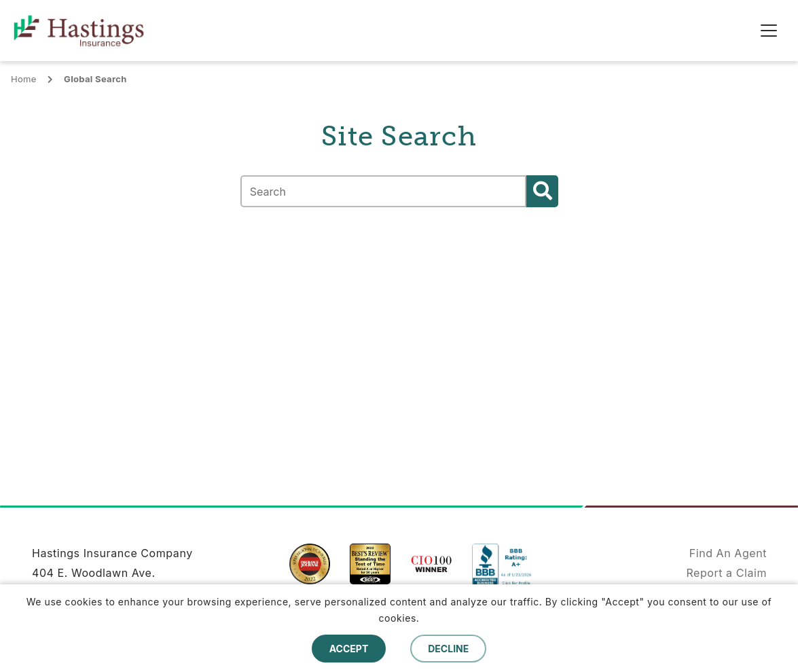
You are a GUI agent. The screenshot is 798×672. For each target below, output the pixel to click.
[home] (89, 31)
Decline (448, 649)
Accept (349, 649)
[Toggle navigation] (769, 31)
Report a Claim (726, 573)
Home (24, 79)
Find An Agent (728, 553)
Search (542, 191)
